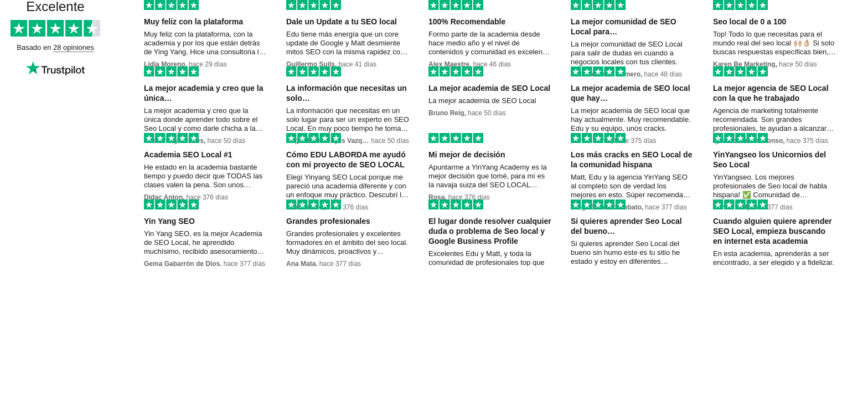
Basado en (35, 47)
